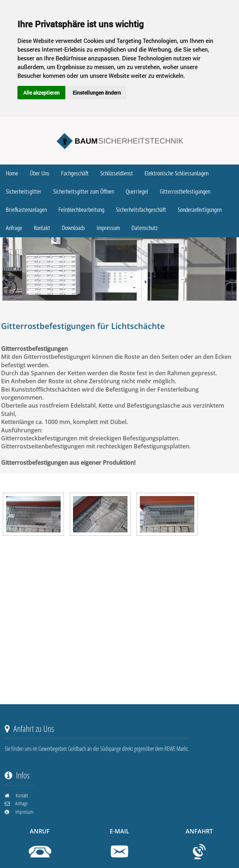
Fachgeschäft (75, 174)
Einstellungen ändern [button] (97, 93)
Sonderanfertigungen (200, 210)
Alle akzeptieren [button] (41, 93)
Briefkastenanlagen (26, 210)
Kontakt (42, 228)
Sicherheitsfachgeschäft (141, 210)
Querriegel (137, 192)
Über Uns (40, 174)
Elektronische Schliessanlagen (177, 174)
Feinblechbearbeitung (81, 210)
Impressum (108, 228)
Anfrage (14, 228)
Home (12, 174)
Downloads (73, 228)
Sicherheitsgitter (24, 192)
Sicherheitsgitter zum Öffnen (84, 192)
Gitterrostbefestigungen (185, 192)
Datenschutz (145, 228)
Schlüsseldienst (117, 174)
